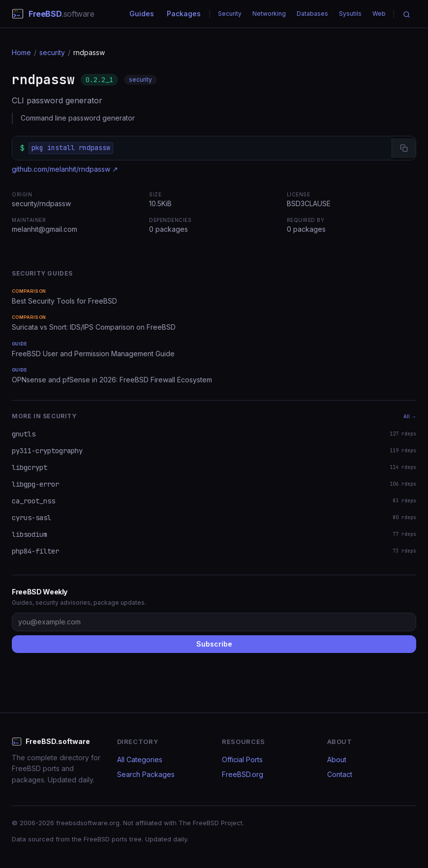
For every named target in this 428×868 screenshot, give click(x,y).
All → (410, 416)
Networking (269, 14)
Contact (340, 774)
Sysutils (350, 14)
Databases (312, 14)
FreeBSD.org (243, 774)
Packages (184, 14)
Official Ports (242, 759)
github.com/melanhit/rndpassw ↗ (65, 169)
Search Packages (146, 774)
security (52, 52)
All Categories (140, 759)
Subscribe (214, 644)
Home (21, 52)
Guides (142, 14)
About (337, 759)
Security (230, 14)
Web (379, 14)
